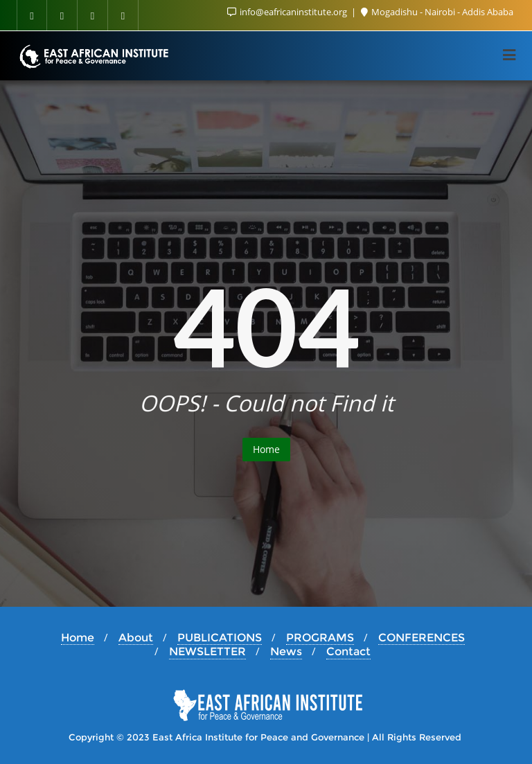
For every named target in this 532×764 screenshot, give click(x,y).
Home (266, 449)
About (136, 638)
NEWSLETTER (207, 651)
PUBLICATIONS (220, 638)
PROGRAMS (320, 638)
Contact (348, 651)
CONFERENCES (422, 638)
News (286, 651)
